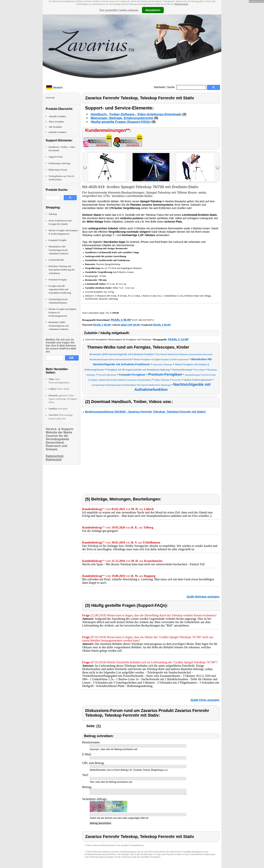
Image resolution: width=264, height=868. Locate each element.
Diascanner (58, 409)
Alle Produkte (55, 127)
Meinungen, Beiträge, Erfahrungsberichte (122, 118)
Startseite (159, 87)
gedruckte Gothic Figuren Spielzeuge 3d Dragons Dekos (63, 399)
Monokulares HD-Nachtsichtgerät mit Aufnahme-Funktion (58, 250)
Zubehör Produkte (57, 132)
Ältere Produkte (56, 122)
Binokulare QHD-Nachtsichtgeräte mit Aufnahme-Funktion (59, 326)
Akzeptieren (153, 10)
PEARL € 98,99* (121, 320)
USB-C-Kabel (59, 389)
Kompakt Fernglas (58, 240)
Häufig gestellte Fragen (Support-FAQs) (121, 122)
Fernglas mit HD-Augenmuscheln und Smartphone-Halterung (60, 289)
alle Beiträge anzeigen (205, 597)
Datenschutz (181, 4)
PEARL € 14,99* (178, 339)
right (217, 168)
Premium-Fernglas (58, 280)
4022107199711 (146, 320)
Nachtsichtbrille (56, 260)
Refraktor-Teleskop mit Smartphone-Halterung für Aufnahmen (62, 270)
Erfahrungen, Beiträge (59, 163)
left (85, 168)
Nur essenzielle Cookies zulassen (119, 10)
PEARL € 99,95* (162, 325)
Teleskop (53, 214)
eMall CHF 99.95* (130, 325)
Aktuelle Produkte (57, 116)
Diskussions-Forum (58, 170)
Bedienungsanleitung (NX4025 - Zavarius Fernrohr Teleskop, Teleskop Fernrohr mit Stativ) (145, 412)
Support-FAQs (56, 157)
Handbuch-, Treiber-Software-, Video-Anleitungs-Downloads (136, 114)
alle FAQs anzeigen (207, 700)
